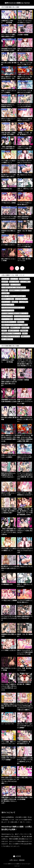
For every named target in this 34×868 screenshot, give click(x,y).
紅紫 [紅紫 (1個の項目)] (25, 333)
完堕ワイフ (21, 123)
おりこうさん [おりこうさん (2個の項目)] (15, 282)
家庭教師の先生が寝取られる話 (9, 221)
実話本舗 (4, 137)
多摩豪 (20, 179)
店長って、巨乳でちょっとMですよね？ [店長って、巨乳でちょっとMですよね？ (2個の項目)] (14, 296)
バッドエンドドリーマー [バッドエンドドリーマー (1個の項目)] (22, 316)
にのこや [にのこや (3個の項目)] (15, 279)
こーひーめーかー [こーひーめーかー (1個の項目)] (22, 299)
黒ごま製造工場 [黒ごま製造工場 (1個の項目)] (8, 339)
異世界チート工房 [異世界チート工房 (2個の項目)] (8, 299)
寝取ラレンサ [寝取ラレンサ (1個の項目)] (16, 328)
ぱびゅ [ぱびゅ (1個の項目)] (15, 302)
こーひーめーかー (6, 151)
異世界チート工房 (22, 67)
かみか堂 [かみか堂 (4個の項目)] (6, 279)
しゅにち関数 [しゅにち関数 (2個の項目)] (26, 282)
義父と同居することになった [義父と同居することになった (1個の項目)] (11, 336)
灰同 (3, 11)
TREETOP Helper (6, 81)
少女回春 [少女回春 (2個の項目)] (6, 293)
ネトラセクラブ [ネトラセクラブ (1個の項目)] (8, 316)
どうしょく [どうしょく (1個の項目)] (6, 302)
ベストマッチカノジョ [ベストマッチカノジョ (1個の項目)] (22, 319)
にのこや (20, 25)
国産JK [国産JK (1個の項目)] (21, 322)
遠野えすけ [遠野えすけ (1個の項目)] (26, 336)
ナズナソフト (5, 165)
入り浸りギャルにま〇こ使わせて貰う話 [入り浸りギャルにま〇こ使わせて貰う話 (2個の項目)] (14, 287)
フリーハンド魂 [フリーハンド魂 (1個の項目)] (8, 319)
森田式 (4, 249)
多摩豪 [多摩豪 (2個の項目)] (5, 290)
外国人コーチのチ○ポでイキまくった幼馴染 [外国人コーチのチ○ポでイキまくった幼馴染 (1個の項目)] (15, 325)
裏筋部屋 (20, 221)
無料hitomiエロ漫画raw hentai (17, 3)
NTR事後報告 (5, 179)
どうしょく (21, 137)
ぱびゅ (20, 11)
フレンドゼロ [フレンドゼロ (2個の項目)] (16, 285)
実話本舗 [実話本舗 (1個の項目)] (6, 328)
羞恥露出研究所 (6, 123)
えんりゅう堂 (21, 165)
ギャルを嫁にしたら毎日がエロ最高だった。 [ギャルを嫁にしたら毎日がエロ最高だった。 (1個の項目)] (15, 313)
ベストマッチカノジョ (23, 81)
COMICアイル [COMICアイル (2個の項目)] (25, 279)
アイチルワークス (22, 208)
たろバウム (21, 236)
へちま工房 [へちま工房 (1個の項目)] (24, 302)
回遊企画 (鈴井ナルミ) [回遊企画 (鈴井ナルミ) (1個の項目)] (9, 322)
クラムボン (5, 109)
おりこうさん (5, 25)
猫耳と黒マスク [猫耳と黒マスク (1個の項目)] (14, 331)
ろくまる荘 (21, 95)
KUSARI (4, 53)
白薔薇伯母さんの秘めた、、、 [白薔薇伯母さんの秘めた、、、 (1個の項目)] (12, 333)
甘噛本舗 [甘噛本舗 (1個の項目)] (24, 331)
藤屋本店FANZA (22, 53)
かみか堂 (4, 193)
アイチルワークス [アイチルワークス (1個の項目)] (8, 310)
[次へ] (22, 268)
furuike (20, 39)
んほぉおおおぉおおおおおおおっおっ (9, 208)
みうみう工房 (5, 67)
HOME (17, 856)
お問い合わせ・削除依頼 (17, 860)
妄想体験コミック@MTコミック (9, 39)
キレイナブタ (5, 236)
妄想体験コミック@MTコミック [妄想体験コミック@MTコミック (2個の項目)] (20, 290)
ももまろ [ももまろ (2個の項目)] (6, 285)
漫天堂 (20, 151)
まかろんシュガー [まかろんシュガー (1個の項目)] (8, 305)
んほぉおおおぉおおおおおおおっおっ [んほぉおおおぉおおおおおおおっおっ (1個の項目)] (13, 308)
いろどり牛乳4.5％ (22, 109)
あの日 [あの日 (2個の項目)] (5, 282)
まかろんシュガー (6, 95)
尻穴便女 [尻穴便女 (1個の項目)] (26, 328)
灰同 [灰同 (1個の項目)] (5, 331)
